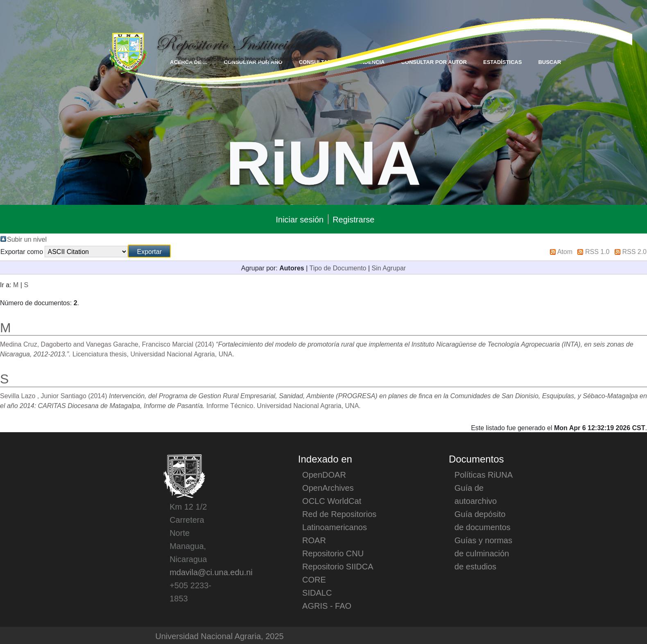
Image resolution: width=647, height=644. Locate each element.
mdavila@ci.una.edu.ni (211, 572)
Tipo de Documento (338, 268)
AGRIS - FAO (327, 605)
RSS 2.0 (634, 251)
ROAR (314, 540)
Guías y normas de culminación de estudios (483, 553)
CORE (314, 579)
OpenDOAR (324, 474)
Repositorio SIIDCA (338, 566)
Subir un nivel (27, 239)
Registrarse (353, 219)
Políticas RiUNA (484, 474)
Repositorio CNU (333, 553)
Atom (565, 251)
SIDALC (317, 592)
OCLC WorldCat (332, 501)
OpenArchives (328, 488)
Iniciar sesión (300, 219)
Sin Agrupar (389, 268)
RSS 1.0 (597, 251)
